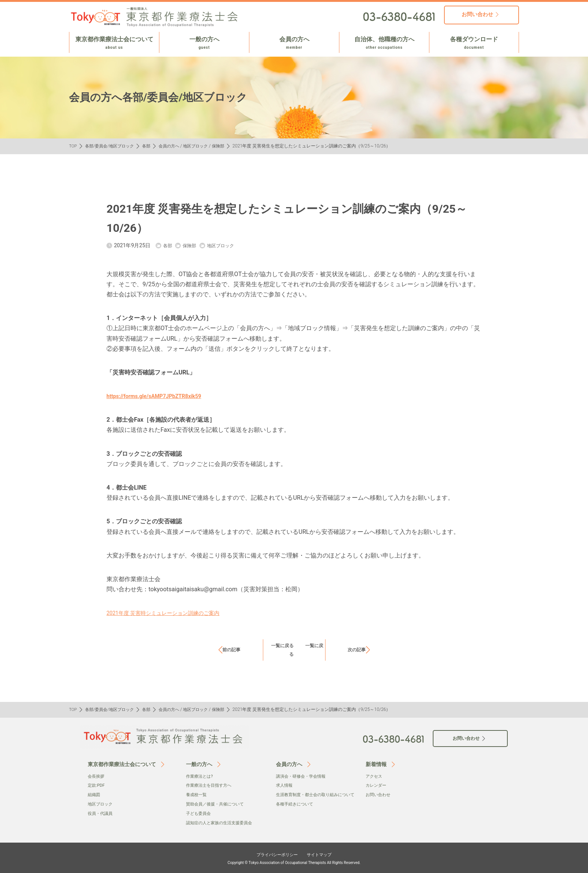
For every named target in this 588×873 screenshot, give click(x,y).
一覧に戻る (287, 645)
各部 (151, 146)
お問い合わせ (379, 794)
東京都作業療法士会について (114, 43)
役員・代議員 (101, 813)
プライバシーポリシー (274, 853)
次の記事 (357, 649)
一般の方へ (204, 43)
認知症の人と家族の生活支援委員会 (222, 822)
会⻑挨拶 (97, 776)
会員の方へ (294, 43)
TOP (73, 146)
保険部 (228, 146)
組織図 (94, 794)
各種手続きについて (296, 811)
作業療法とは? (201, 776)
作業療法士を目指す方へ (211, 785)
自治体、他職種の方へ (384, 43)
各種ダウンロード (474, 43)
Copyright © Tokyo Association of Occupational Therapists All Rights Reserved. (294, 862)
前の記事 (231, 649)
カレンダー (377, 785)
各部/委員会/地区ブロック (112, 146)
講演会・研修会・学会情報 (303, 776)
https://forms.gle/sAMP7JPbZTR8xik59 (160, 396)
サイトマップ (325, 853)
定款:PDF (97, 785)
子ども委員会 (199, 813)
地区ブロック (204, 146)
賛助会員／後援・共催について (217, 804)
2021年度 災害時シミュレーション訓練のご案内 (171, 613)
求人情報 (285, 785)
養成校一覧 (197, 794)
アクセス (375, 776)
